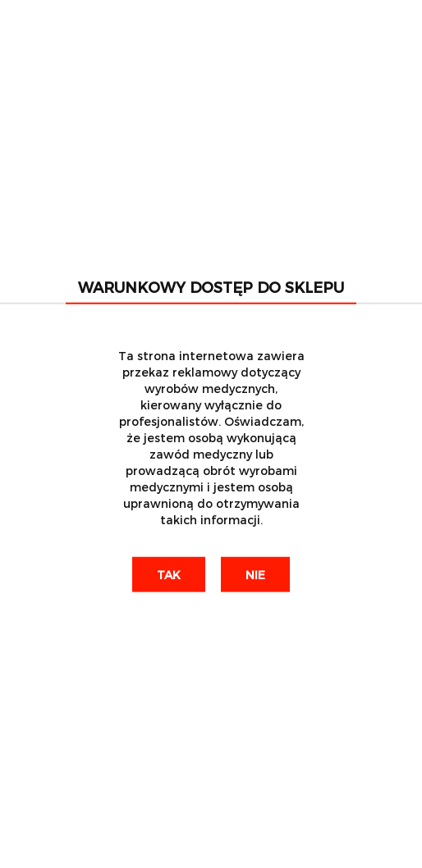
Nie (255, 574)
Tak (169, 574)
